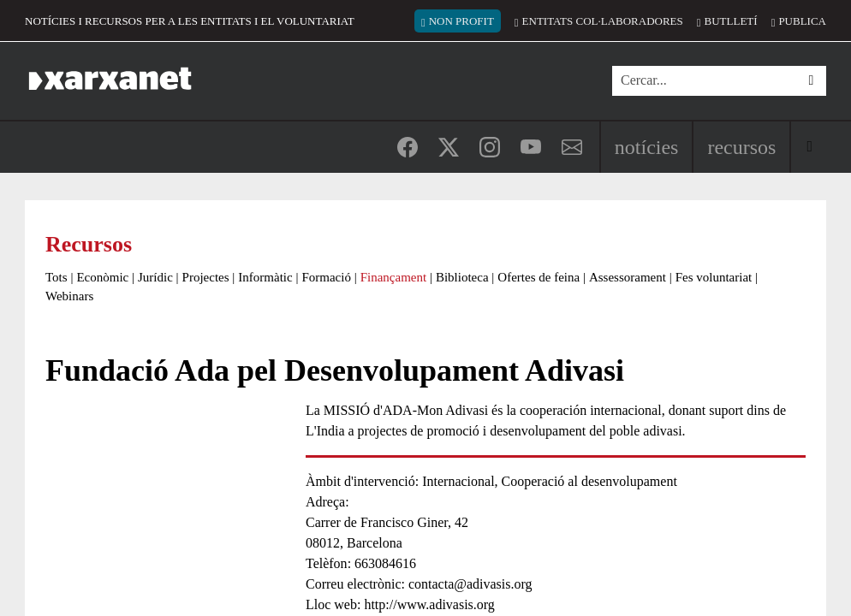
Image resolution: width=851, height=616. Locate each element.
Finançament (393, 277)
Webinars (69, 296)
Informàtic (265, 277)
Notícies (647, 147)
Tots (57, 277)
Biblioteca (462, 277)
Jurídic (155, 277)
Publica (802, 21)
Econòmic (102, 277)
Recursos (741, 147)
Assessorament (628, 277)
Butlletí (731, 21)
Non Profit (461, 21)
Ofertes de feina (539, 277)
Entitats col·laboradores (603, 21)
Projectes (206, 277)
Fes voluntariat (714, 277)
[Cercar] (704, 81)
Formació (326, 277)
